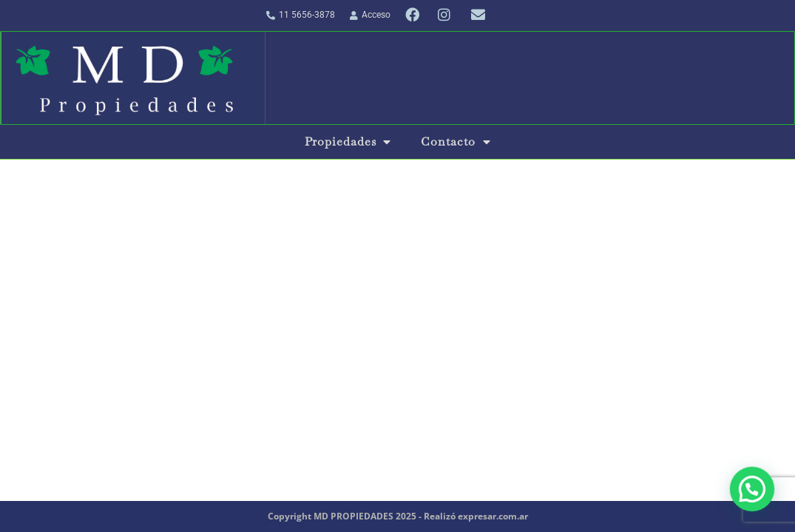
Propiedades (348, 142)
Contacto (456, 142)
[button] (754, 493)
